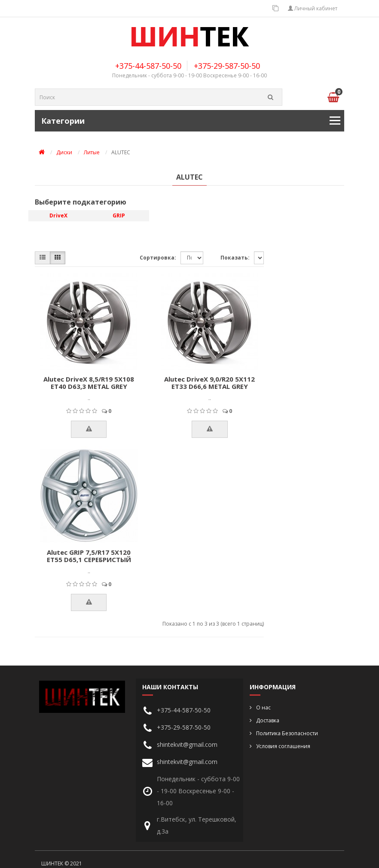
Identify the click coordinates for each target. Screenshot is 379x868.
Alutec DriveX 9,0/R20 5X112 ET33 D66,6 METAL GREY (209, 383)
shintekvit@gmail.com (187, 744)
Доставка (268, 720)
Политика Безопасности (287, 733)
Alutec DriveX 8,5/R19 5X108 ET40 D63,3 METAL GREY (89, 383)
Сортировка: (158, 258)
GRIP (119, 215)
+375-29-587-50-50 (227, 66)
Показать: (235, 258)
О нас (263, 708)
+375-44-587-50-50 (148, 66)
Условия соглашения (283, 746)
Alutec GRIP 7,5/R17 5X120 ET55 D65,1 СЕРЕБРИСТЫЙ (89, 556)
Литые (92, 152)
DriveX (58, 215)
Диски (64, 152)
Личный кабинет (313, 8)
